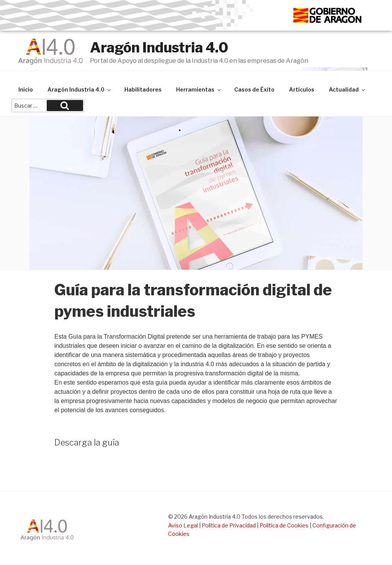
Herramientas (199, 89)
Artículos (302, 89)
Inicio (26, 89)
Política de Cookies (284, 525)
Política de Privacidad (229, 525)
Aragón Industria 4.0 (159, 47)
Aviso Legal (183, 525)
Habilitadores (143, 89)
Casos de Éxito (254, 89)
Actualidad (347, 89)
